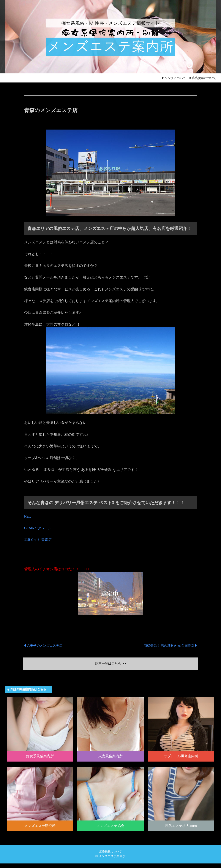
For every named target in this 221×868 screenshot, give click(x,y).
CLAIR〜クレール (39, 528)
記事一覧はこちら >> (111, 664)
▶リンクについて (174, 78)
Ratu (28, 516)
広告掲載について (110, 856)
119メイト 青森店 (39, 540)
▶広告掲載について (203, 78)
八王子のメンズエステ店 (46, 645)
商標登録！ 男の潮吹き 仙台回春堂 (167, 645)
